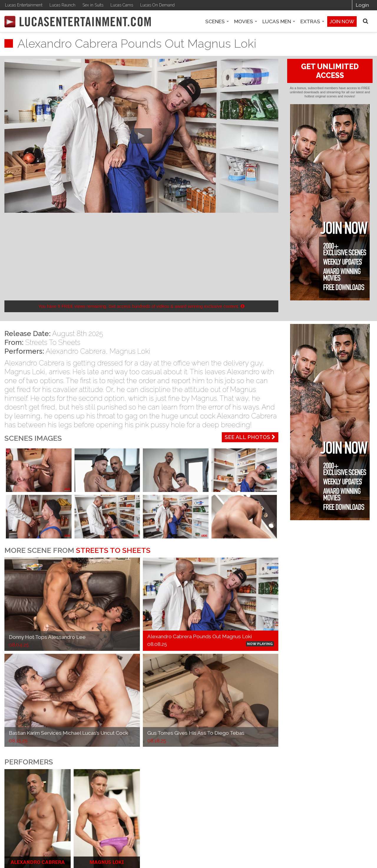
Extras (312, 21)
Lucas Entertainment (24, 5)
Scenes (217, 21)
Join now (342, 21)
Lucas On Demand (157, 5)
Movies (246, 21)
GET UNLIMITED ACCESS (330, 71)
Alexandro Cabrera (76, 351)
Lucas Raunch (62, 5)
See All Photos (250, 437)
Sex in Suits (93, 5)
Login (362, 5)
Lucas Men (279, 21)
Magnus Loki (130, 351)
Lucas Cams (122, 5)
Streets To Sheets (53, 342)
